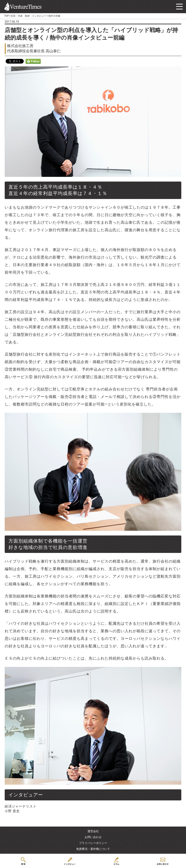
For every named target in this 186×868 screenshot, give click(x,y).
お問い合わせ (93, 837)
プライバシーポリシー (93, 843)
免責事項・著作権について (93, 849)
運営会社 (93, 831)
